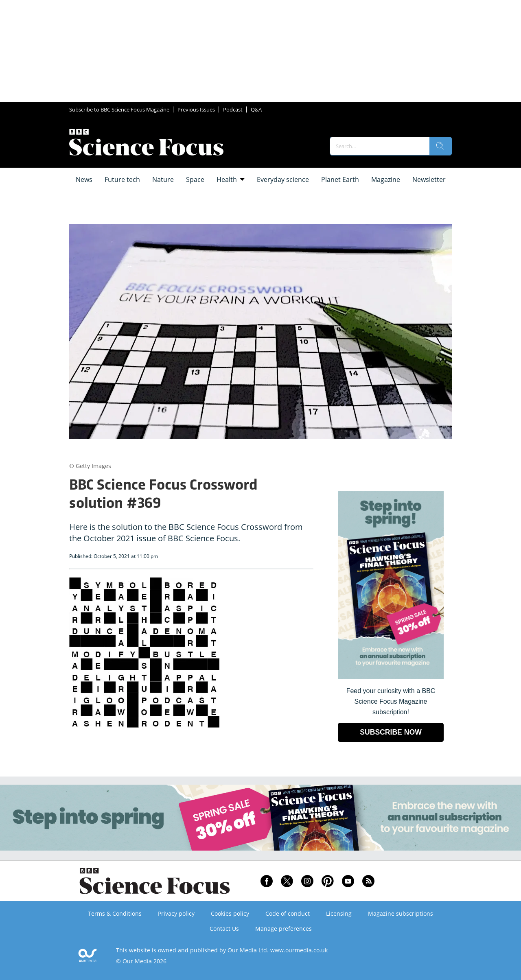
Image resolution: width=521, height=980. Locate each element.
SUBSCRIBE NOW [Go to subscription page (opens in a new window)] (391, 732)
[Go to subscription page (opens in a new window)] (391, 677)
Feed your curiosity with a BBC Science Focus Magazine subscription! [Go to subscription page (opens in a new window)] (391, 701)
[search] (440, 146)
